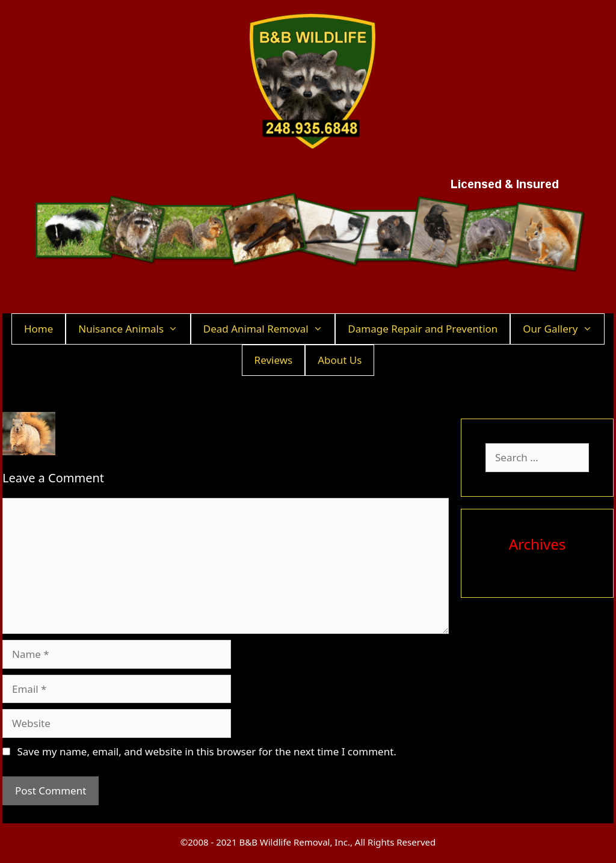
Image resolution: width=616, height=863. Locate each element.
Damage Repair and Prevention (423, 329)
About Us (340, 360)
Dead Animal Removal (269, 329)
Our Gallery (563, 329)
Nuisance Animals (134, 329)
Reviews (274, 360)
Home (38, 329)
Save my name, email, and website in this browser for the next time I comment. (206, 751)
